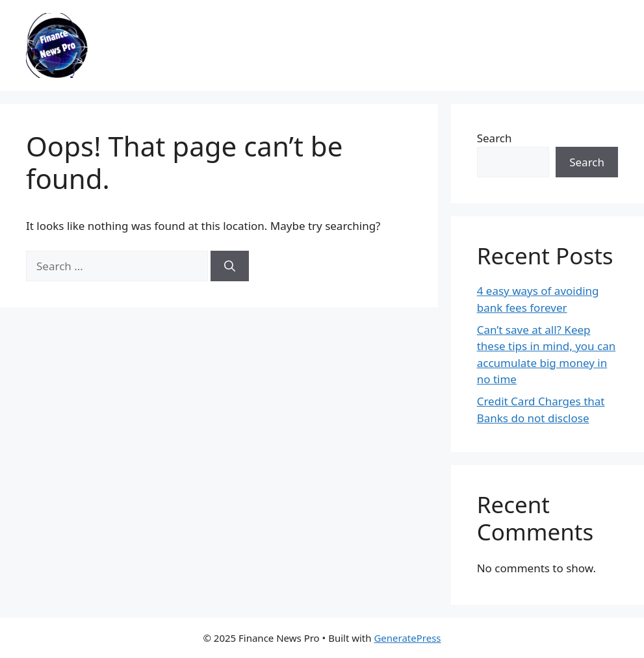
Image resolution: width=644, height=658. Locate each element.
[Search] (230, 266)
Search (495, 138)
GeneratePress (407, 638)
